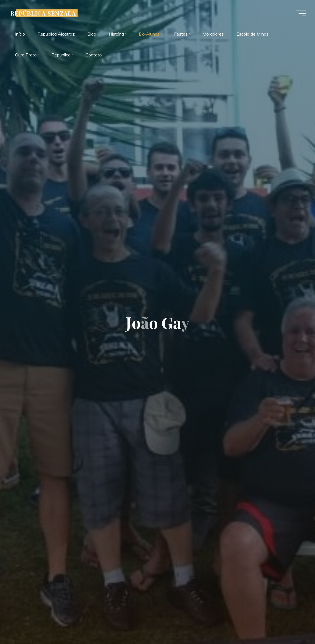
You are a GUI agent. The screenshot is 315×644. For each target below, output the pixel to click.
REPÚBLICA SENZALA (43, 13)
